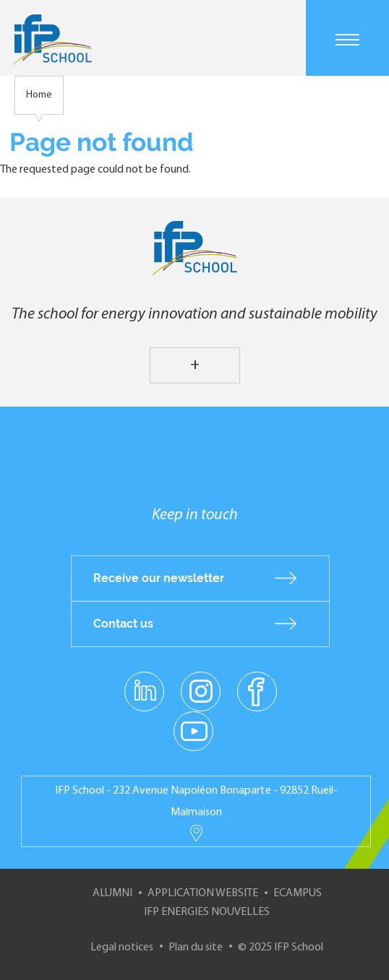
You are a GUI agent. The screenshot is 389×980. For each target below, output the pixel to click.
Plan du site (196, 948)
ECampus (298, 893)
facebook (257, 690)
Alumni (112, 893)
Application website (203, 893)
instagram (200, 690)
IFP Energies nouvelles (207, 912)
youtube (193, 730)
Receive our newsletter (159, 578)
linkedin (144, 682)
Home (39, 95)
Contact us (123, 624)
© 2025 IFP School (281, 948)
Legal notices (122, 948)
